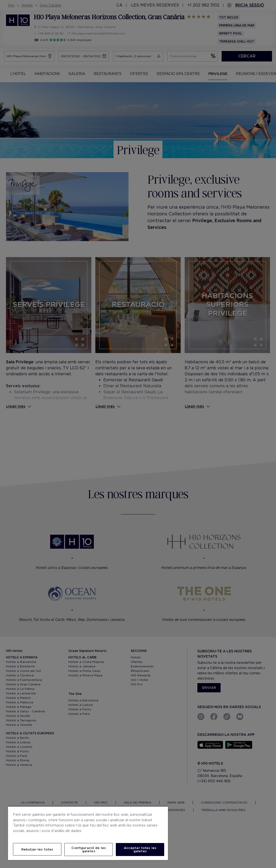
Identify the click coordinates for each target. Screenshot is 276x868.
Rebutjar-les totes (37, 849)
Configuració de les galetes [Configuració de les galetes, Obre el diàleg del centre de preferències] (88, 850)
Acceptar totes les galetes (140, 850)
